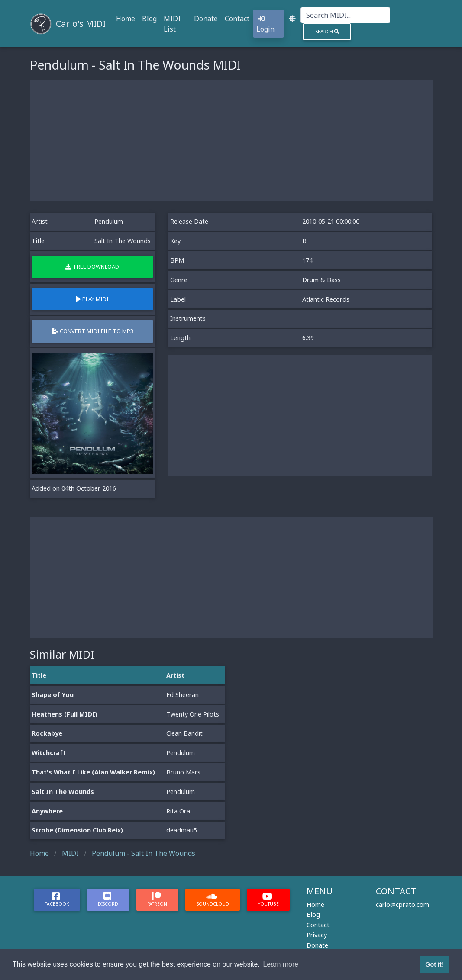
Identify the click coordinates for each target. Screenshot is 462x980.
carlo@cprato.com (402, 904)
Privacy (317, 935)
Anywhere (47, 811)
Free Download (92, 267)
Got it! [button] (434, 964)
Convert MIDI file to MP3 (92, 331)
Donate (206, 19)
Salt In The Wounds (63, 792)
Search (327, 31)
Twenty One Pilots (193, 714)
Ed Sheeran (183, 695)
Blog (149, 19)
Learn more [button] (281, 964)
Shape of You (53, 695)
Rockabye (47, 733)
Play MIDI (92, 299)
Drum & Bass (321, 280)
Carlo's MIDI (81, 24)
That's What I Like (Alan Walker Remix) (93, 772)
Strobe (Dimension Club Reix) (77, 830)
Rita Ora (178, 811)
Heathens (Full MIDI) (65, 714)
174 (307, 260)
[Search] (345, 15)
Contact (237, 19)
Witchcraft (49, 753)
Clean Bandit (184, 733)
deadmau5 (182, 830)
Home (126, 19)
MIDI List (172, 24)
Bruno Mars (183, 772)
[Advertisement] (231, 140)
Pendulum (109, 221)
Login (265, 24)
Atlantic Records (326, 299)
